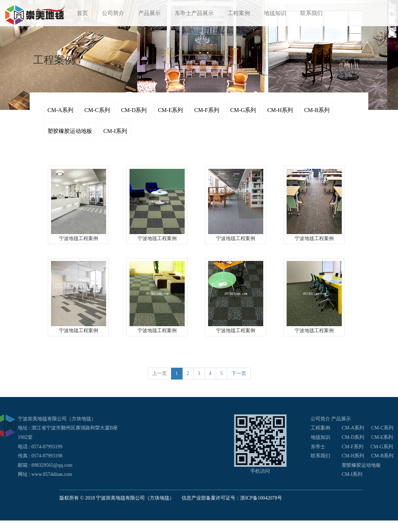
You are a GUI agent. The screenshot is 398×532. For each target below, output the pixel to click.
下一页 (239, 373)
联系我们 (311, 13)
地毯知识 (275, 13)
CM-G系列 (243, 110)
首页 (82, 13)
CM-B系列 (317, 110)
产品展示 (149, 13)
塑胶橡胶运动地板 (70, 131)
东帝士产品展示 (194, 13)
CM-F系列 (207, 110)
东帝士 (356, 447)
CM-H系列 (280, 110)
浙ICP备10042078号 (261, 498)
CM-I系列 (115, 131)
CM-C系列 (97, 110)
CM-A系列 (60, 110)
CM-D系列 (134, 110)
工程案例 (239, 13)
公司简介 (113, 13)
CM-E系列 (170, 110)
